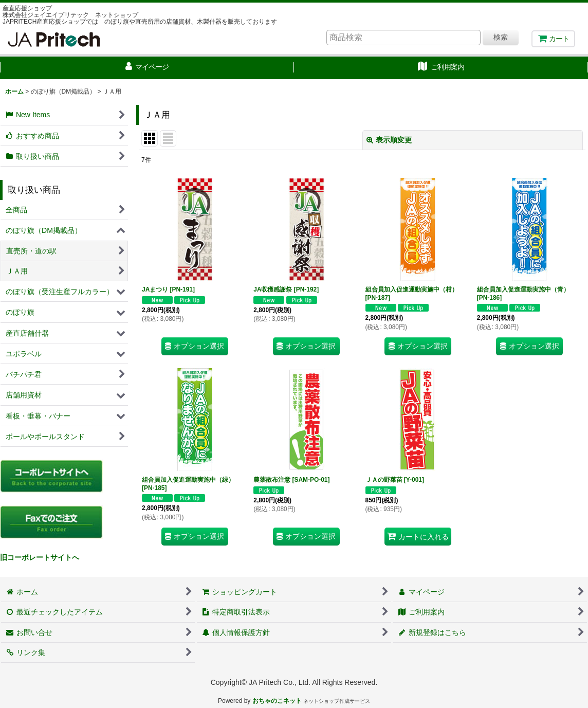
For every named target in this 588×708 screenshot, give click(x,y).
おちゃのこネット (277, 701)
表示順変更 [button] (389, 140)
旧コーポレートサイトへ (40, 557)
